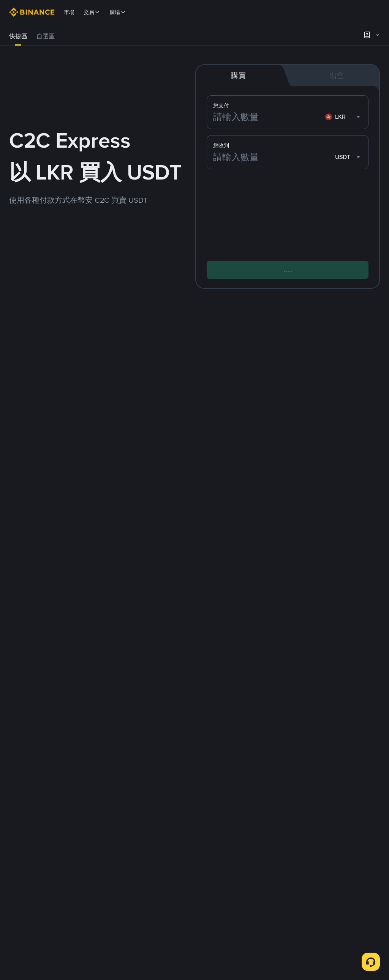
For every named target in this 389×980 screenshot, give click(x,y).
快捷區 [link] (18, 36)
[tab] (18, 36)
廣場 (118, 12)
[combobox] (344, 118)
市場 (69, 12)
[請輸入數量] (268, 118)
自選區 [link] (46, 36)
